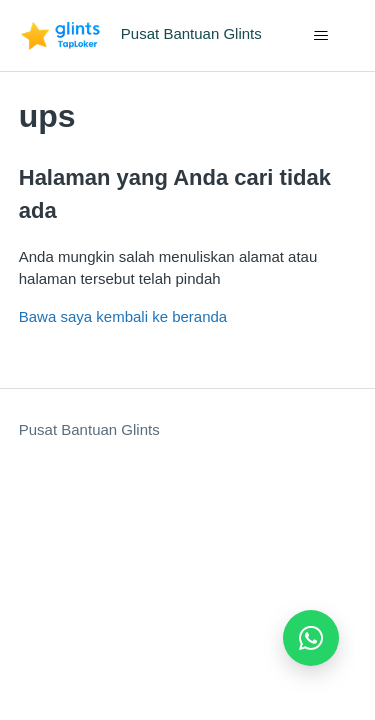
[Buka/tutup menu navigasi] (320, 36)
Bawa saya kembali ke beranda (123, 316)
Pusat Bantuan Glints (89, 429)
